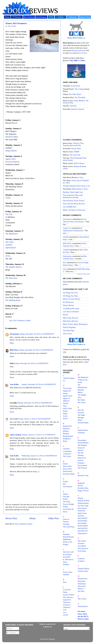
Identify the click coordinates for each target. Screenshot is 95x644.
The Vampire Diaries (14, 267)
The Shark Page (69, 330)
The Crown (67, 456)
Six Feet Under (83, 506)
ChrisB (66, 237)
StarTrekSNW (83, 526)
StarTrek (81, 516)
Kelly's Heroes (79, 163)
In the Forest (76, 86)
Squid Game (82, 513)
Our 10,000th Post (70, 207)
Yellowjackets (83, 606)
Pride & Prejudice (69, 327)
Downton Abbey (12, 137)
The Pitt (81, 453)
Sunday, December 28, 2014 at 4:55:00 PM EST (31, 363)
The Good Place (69, 527)
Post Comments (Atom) (24, 524)
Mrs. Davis (82, 402)
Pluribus (81, 455)
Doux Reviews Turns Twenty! (74, 201)
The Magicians (83, 377)
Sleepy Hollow (11, 151)
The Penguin (82, 445)
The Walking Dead (13, 300)
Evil (64, 484)
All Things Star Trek (70, 293)
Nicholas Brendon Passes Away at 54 (76, 186)
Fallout (66, 494)
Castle (8, 198)
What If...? (82, 589)
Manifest (81, 390)
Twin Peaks (82, 551)
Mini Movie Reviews (71, 321)
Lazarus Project (69, 595)
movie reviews (82, 53)
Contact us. (48, 627)
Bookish (66, 434)
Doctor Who (67, 466)
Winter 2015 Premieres (16, 23)
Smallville (81, 511)
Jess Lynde (14, 419)
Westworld (82, 586)
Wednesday (82, 584)
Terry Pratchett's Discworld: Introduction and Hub (73, 196)
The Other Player (75, 94)
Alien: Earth (67, 408)
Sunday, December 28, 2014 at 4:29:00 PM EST (37, 334)
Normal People (83, 423)
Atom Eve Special (78, 109)
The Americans (11, 278)
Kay (64, 262)
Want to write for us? (48, 624)
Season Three (76, 148)
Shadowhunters (83, 503)
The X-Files (82, 599)
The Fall (9, 214)
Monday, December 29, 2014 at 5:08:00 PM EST (35, 403)
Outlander (81, 433)
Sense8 (80, 498)
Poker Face (82, 458)
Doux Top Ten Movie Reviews (74, 204)
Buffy (65, 441)
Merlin (80, 392)
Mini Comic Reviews (71, 318)
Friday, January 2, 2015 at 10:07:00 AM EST (35, 419)
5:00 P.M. (73, 106)
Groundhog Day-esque (71, 308)
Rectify (80, 485)
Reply (12, 343)
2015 (15, 320)
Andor (65, 411)
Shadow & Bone (84, 501)
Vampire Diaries (84, 568)
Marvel (66, 315)
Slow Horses (82, 508)
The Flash (9, 242)
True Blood (82, 546)
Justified (9, 245)
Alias (65, 406)
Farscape (66, 496)
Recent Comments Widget (85, 274)
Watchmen (81, 581)
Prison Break (82, 465)
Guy (65, 269)
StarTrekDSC (83, 521)
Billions (66, 431)
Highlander (67, 539)
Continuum (67, 454)
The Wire (81, 591)
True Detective (83, 548)
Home (33, 518)
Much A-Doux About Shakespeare (75, 324)
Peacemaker (82, 440)
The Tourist (82, 541)
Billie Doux (14, 350)
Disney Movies (68, 305)
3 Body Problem (69, 378)
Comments (11, 633)
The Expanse (68, 486)
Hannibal (66, 534)
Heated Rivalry (68, 537)
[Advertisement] (76, 125)
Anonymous (67, 219)
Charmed (66, 449)
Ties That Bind (80, 97)
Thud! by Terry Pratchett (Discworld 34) (73, 144)
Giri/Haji (66, 524)
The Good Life (75, 155)
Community (67, 451)
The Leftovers (68, 597)
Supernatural (11, 248)
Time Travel (67, 334)
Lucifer (66, 615)
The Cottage (79, 89)
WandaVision (82, 579)
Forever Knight (68, 504)
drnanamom (15, 334)
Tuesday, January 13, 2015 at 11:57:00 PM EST (38, 435)
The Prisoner (82, 468)
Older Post (54, 518)
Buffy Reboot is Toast (80, 189)
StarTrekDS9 (82, 518)
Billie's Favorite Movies (72, 299)
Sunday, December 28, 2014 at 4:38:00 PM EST (36, 350)
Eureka (66, 481)
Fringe (65, 507)
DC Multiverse (68, 302)
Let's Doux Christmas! (71, 312)
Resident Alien (83, 488)
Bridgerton (67, 439)
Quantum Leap (83, 475)
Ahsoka (66, 403)
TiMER (77, 152)
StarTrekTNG (83, 528)
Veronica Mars (83, 571)
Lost (65, 612)
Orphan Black (83, 430)
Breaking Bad (68, 436)
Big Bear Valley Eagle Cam (73, 192)
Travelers (81, 543)
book (71, 53)
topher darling (15, 435)
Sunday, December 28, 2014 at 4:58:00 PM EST (39, 384)
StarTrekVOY (83, 531)
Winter (28, 320)
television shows (77, 50)
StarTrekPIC (82, 523)
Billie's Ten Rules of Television (74, 210)
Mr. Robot (81, 400)
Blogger (52, 639)
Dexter (65, 464)
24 (64, 381)
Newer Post (11, 518)
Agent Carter (11, 159)
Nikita (80, 420)
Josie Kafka (14, 384)
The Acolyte (67, 388)
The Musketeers (12, 234)
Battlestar (66, 428)
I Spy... (82, 177)
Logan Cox (67, 228)
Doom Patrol (68, 471)
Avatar (65, 418)
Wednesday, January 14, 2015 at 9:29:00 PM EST (39, 456)
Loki (65, 610)
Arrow (8, 256)
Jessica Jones (68, 572)
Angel (65, 413)
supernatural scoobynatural (73, 231)
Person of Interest (12, 162)
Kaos (65, 582)
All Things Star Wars (71, 296)
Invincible (67, 557)
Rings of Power (83, 491)
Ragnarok (81, 483)
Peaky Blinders (83, 443)
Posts (9, 628)
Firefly (65, 499)
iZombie (66, 564)
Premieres (21, 320)
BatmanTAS (67, 426)
